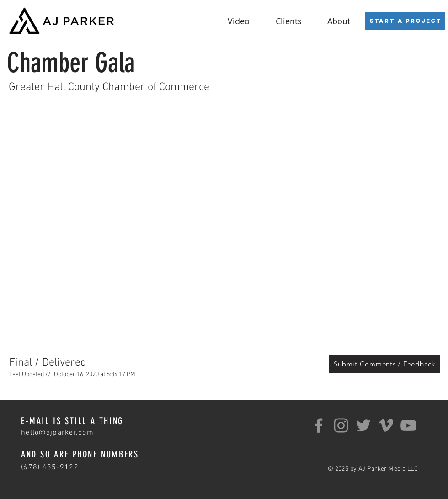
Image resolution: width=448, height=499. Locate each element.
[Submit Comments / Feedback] (384, 364)
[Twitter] (363, 425)
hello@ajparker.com (57, 433)
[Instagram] (341, 425)
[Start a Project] (405, 21)
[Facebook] (319, 425)
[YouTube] (408, 425)
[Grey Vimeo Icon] (386, 425)
